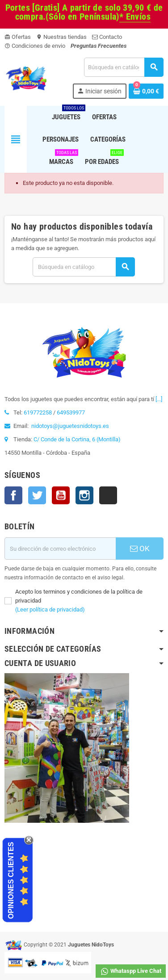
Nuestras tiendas (61, 37)
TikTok (108, 495)
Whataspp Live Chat (131, 972)
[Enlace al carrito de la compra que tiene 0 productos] (146, 91)
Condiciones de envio (35, 46)
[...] (159, 399)
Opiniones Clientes (11, 880)
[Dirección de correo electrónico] (60, 549)
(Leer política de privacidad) (50, 609)
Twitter (37, 495)
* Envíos (135, 17)
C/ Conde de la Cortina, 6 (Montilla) (77, 439)
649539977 (71, 413)
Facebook (13, 495)
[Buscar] (124, 67)
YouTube (61, 495)
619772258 (38, 413)
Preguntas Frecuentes (99, 46)
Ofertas (18, 37)
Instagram (84, 495)
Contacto (107, 37)
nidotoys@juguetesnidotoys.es (70, 426)
